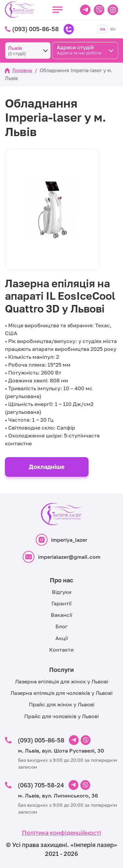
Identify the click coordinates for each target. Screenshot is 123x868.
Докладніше (47, 467)
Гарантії (61, 603)
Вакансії (61, 615)
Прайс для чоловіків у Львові (61, 716)
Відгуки (62, 592)
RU (113, 29)
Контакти (61, 650)
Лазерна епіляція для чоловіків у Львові (61, 693)
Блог (61, 626)
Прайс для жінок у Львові (62, 704)
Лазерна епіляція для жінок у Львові (62, 681)
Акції (62, 638)
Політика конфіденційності (61, 833)
